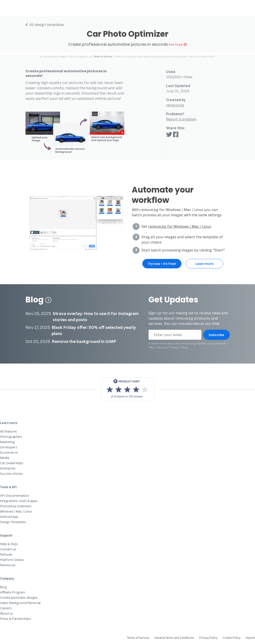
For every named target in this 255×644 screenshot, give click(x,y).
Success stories (11, 474)
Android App (9, 517)
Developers (9, 447)
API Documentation (14, 496)
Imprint (250, 638)
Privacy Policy (207, 56)
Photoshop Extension (16, 506)
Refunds (6, 554)
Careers (6, 608)
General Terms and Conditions (174, 638)
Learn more (204, 264)
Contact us (8, 549)
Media (5, 458)
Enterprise (8, 468)
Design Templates (13, 522)
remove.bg (175, 105)
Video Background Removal (20, 603)
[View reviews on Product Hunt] (128, 389)
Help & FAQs (9, 544)
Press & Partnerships (15, 619)
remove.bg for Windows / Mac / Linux (180, 226)
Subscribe (216, 335)
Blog (39, 300)
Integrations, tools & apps (19, 501)
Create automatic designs (19, 598)
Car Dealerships (12, 463)
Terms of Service (103, 56)
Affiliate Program (13, 592)
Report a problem (181, 119)
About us (6, 613)
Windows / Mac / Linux (16, 511)
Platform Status (12, 560)
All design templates (45, 25)
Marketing (7, 442)
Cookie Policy (232, 638)
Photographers (11, 437)
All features (8, 431)
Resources (8, 565)
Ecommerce (9, 452)
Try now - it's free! (162, 264)
